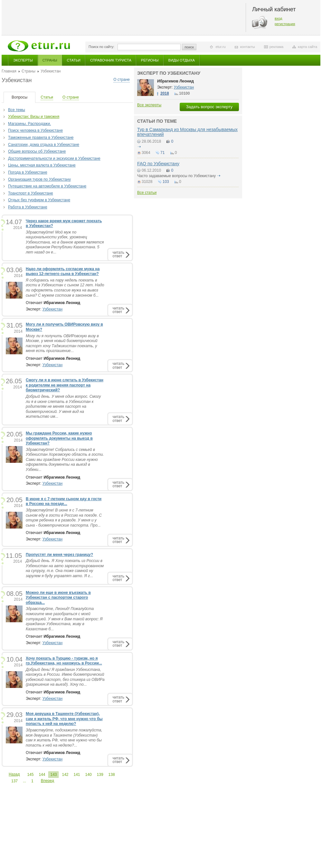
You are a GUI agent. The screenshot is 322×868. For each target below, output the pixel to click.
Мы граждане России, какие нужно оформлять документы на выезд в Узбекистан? (59, 438)
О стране (122, 80)
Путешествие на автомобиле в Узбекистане (47, 186)
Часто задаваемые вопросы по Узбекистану (176, 176)
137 (14, 781)
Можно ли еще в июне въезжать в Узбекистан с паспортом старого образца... (58, 598)
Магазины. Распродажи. (29, 124)
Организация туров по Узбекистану (39, 179)
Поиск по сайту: (101, 47)
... (24, 781)
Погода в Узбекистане (28, 172)
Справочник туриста (111, 60)
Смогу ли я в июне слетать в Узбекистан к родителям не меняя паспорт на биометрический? (65, 385)
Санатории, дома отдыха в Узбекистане (44, 145)
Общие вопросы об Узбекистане (37, 151)
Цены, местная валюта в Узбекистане (42, 165)
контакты (248, 47)
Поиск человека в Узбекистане (35, 130)
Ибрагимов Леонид (175, 81)
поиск (189, 47)
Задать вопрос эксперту (209, 107)
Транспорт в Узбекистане (31, 193)
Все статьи (147, 193)
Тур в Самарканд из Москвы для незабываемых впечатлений (187, 132)
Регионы (150, 60)
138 (112, 775)
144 (42, 775)
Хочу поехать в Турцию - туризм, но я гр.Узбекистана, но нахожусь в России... (64, 661)
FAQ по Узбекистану (158, 164)
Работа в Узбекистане (28, 207)
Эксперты (23, 60)
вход (279, 18)
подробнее (139, 147)
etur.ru (220, 47)
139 (100, 775)
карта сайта (308, 47)
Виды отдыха (182, 60)
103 (166, 182)
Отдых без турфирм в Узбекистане (39, 200)
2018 (165, 93)
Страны (50, 60)
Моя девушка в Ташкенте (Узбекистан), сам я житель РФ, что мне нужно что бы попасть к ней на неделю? (64, 719)
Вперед (47, 781)
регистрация (285, 24)
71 (162, 153)
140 (89, 775)
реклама (276, 47)
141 (77, 775)
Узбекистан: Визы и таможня (34, 117)
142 (65, 775)
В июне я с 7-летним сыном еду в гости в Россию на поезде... (64, 501)
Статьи (74, 60)
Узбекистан (52, 309)
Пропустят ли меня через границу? (59, 555)
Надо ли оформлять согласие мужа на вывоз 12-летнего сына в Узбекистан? (63, 272)
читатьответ (118, 254)
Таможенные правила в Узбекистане (41, 138)
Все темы (17, 110)
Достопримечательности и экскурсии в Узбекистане (54, 158)
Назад (14, 774)
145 (30, 775)
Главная (9, 71)
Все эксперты (149, 105)
